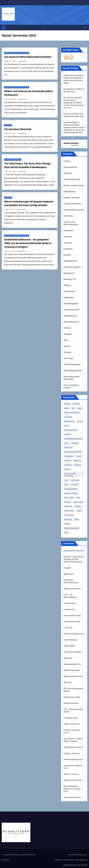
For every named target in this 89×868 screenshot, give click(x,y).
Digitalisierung (69, 192)
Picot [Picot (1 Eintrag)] (66, 480)
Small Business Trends (73, 747)
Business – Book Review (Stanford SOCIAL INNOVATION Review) (74, 559)
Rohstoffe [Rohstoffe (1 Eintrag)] (75, 485)
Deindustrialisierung (72, 179)
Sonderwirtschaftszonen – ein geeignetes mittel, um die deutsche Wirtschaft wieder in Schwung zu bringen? (28, 243)
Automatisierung (70, 167)
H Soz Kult (68, 628)
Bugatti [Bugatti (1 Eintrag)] (80, 408)
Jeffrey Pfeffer (69, 646)
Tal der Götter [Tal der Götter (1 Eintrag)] (69, 511)
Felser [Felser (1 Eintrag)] (66, 426)
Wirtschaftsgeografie (72, 364)
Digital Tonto (69, 574)
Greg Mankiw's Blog (72, 622)
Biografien (68, 173)
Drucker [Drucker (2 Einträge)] (80, 421)
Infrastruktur (68, 231)
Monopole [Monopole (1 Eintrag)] (78, 465)
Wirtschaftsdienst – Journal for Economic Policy (72, 789)
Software (67, 328)
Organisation (69, 298)
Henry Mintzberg (70, 640)
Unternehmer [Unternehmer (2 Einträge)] (69, 515)
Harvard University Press (74, 634)
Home (70, 855)
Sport (66, 340)
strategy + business (72, 753)
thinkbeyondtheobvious (73, 759)
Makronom (68, 658)
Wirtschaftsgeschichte (13, 160)
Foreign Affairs (70, 603)
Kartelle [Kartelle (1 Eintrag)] (79, 456)
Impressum (83, 860)
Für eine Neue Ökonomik (18, 129)
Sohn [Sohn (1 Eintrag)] (78, 498)
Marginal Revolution (72, 670)
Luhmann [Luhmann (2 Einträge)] (68, 461)
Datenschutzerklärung (79, 855)
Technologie (68, 358)
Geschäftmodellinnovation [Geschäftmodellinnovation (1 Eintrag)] (73, 439)
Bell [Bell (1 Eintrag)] (73, 408)
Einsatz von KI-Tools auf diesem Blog (66, 860)
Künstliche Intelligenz (72, 267)
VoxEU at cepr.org (71, 774)
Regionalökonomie (71, 322)
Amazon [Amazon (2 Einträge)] (67, 404)
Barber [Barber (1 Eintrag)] (67, 408)
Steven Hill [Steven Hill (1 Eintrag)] (68, 506)
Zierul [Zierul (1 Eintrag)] (66, 533)
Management (69, 273)
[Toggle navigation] (44, 28)
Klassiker (67, 255)
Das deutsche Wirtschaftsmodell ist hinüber (28, 57)
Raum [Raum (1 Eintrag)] (66, 485)
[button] (85, 27)
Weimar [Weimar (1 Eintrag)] (67, 524)
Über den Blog (83, 865)
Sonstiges (8, 198)
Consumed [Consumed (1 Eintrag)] (68, 417)
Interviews (68, 243)
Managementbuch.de (72, 664)
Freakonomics (69, 609)
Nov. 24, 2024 (11, 99)
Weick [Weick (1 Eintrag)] (77, 519)
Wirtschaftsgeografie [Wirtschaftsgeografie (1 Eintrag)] (72, 528)
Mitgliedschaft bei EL (70, 865)
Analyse (67, 161)
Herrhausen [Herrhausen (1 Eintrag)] (68, 447)
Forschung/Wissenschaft (74, 210)
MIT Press (68, 682)
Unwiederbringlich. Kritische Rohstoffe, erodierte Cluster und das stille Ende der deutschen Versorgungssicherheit (74, 127)
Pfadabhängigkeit (71, 304)
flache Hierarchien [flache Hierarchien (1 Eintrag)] (71, 430)
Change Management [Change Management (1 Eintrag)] (72, 413)
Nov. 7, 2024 (10, 210)
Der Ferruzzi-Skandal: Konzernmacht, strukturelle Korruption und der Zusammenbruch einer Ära (74, 103)
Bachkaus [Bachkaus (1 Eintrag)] (76, 404)
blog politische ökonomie (74, 551)
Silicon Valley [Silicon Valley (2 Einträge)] (69, 498)
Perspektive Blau (71, 718)
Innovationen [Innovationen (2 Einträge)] (69, 456)
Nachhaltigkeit (69, 291)
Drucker (22, 61)
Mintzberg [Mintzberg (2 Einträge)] (68, 465)
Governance (69, 216)
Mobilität (67, 285)
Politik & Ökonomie (71, 724)
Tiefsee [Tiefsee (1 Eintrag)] (79, 511)
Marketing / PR (70, 279)
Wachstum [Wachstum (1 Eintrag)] (68, 519)
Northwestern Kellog (72, 697)
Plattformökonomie (71, 310)
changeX (67, 568)
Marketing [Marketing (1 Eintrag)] (77, 461)
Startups (67, 346)
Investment (68, 249)
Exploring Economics (72, 589)
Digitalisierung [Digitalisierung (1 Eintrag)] (69, 421)
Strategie (8, 125)
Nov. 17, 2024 (11, 134)
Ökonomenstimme (71, 703)
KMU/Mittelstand (70, 261)
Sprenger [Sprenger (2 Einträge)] (68, 502)
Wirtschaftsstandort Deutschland (17, 53)
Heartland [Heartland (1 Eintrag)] (75, 443)
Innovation (68, 237)
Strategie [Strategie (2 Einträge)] (78, 506)
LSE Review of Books (73, 652)
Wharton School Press (73, 780)
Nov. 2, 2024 (10, 251)
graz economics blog (72, 615)
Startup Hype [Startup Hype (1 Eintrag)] (78, 502)
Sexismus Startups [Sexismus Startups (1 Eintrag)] (71, 493)
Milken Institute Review (73, 676)
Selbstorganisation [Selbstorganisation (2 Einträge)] (71, 489)
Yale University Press (72, 797)
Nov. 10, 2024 (11, 172)
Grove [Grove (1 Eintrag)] (66, 443)
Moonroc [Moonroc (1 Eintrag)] (67, 469)
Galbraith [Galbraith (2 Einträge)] (68, 434)
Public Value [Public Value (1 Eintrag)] (75, 480)
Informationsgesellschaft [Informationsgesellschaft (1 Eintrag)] (73, 452)
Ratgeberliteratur (71, 316)
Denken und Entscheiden (74, 185)
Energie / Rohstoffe (71, 198)
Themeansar (6, 860)
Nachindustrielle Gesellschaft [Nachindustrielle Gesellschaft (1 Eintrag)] (70, 475)
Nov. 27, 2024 (11, 61)
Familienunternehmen (73, 204)
